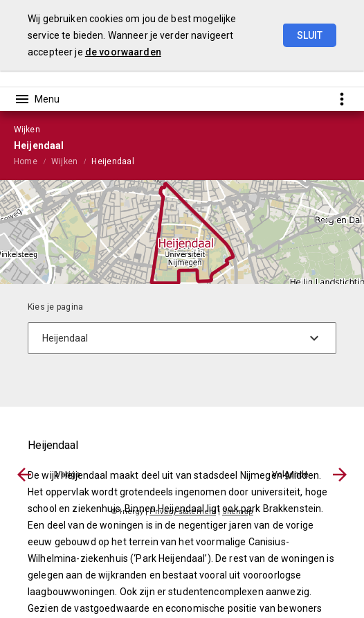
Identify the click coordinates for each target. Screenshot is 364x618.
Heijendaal (112, 161)
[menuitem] (33, 161)
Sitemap (238, 512)
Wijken (64, 161)
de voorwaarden (123, 52)
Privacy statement (183, 512)
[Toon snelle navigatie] (342, 99)
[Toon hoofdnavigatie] (37, 99)
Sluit (310, 35)
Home (26, 161)
